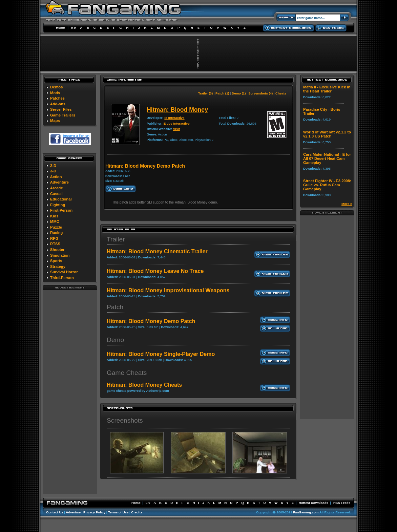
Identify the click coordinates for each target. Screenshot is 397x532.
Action (56, 177)
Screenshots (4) (260, 93)
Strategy (58, 267)
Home (60, 28)
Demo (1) (239, 93)
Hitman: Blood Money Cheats (144, 385)
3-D (53, 171)
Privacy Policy (94, 512)
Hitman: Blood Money (177, 110)
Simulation (60, 255)
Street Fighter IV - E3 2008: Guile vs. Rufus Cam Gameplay (327, 185)
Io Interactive (174, 118)
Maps (55, 121)
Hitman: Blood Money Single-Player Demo (161, 354)
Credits (137, 512)
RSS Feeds (342, 503)
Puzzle (56, 227)
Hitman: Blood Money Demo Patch (151, 321)
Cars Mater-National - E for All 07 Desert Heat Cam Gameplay (327, 158)
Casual (56, 194)
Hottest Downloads (314, 503)
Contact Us (55, 512)
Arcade (57, 188)
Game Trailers (63, 115)
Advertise (73, 512)
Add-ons (58, 104)
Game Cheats (127, 373)
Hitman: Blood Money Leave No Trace (155, 271)
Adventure (59, 182)
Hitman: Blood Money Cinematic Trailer (157, 251)
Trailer (116, 239)
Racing (56, 233)
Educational (61, 199)
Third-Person (62, 278)
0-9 (74, 28)
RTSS (55, 244)
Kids (54, 216)
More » (347, 204)
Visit (176, 129)
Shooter (57, 250)
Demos (56, 87)
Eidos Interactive (177, 123)
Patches (57, 98)
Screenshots (125, 420)
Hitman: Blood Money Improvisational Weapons (168, 290)
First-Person (61, 210)
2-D (53, 166)
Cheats (281, 93)
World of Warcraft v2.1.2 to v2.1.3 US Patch (327, 134)
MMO (55, 221)
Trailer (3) (205, 93)
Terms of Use (118, 512)
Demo (115, 340)
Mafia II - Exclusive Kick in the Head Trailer (327, 89)
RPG (54, 238)
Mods (55, 93)
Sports (56, 261)
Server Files (61, 109)
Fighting (58, 205)
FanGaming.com (306, 512)
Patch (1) (222, 93)
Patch (115, 307)
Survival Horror (64, 272)
